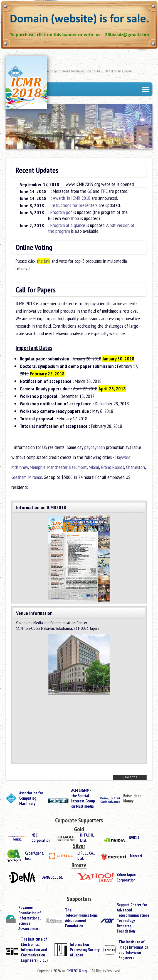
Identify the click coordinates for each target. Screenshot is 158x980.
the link (44, 261)
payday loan (95, 447)
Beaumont (78, 467)
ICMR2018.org (76, 971)
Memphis (38, 467)
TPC (104, 191)
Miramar (35, 477)
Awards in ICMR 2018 (72, 198)
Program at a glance (68, 225)
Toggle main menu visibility (146, 90)
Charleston (135, 467)
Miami (94, 467)
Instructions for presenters (74, 205)
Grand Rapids (113, 467)
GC (90, 191)
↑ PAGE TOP (130, 777)
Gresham (19, 477)
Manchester (57, 467)
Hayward (123, 457)
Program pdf (61, 212)
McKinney (20, 467)
